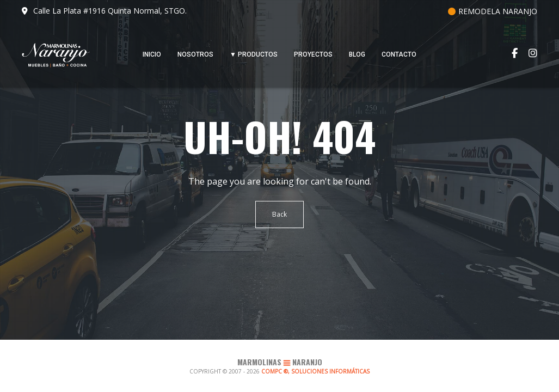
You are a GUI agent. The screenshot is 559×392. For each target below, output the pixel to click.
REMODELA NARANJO (493, 11)
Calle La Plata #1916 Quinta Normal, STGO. (104, 11)
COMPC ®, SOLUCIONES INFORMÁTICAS (315, 371)
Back (279, 214)
